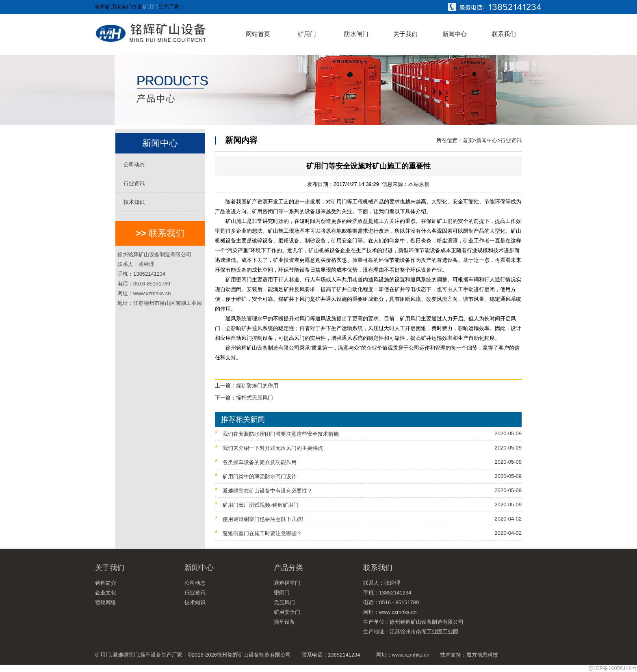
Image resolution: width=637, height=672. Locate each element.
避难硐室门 (287, 583)
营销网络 (106, 602)
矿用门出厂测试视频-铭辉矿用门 (368, 505)
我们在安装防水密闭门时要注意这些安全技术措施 (368, 433)
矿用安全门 (287, 612)
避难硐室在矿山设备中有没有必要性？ (368, 490)
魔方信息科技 (482, 655)
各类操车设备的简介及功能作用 (368, 462)
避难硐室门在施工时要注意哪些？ (368, 533)
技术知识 (134, 202)
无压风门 (284, 602)
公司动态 (134, 165)
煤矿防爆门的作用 (257, 386)
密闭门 (282, 593)
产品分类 (288, 568)
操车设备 (284, 622)
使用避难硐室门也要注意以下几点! (368, 519)
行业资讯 (134, 183)
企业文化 (106, 593)
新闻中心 (455, 34)
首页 (468, 140)
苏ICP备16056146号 (613, 668)
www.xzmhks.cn (411, 655)
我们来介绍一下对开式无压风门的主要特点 (368, 448)
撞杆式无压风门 (255, 398)
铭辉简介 (106, 583)
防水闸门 (356, 34)
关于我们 (405, 34)
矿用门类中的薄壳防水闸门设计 (368, 476)
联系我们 (504, 34)
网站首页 (258, 34)
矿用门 (151, 7)
